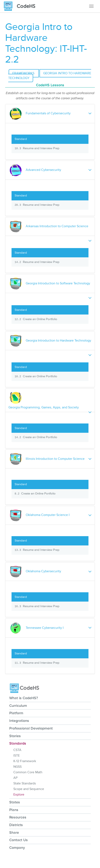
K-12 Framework (25, 761)
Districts (16, 825)
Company (17, 848)
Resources (18, 817)
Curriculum (18, 706)
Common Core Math (28, 772)
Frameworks (24, 73)
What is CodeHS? (24, 698)
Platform (16, 713)
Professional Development (31, 728)
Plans (14, 810)
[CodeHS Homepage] (21, 6)
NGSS (17, 767)
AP (15, 778)
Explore (19, 795)
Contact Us (19, 840)
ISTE (17, 756)
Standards (18, 743)
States (15, 802)
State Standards (25, 783)
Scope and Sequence (29, 789)
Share (14, 833)
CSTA (17, 750)
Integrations (19, 721)
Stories (15, 736)
